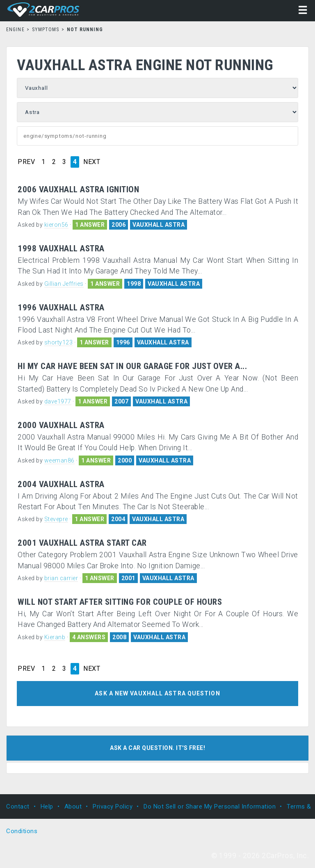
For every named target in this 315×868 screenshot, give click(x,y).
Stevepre (56, 519)
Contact (18, 806)
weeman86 (59, 460)
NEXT (92, 162)
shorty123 (59, 342)
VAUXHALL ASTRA (159, 225)
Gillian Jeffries (64, 284)
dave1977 (58, 401)
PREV (26, 162)
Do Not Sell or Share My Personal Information (210, 806)
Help (47, 806)
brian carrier (61, 578)
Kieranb (55, 637)
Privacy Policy (113, 806)
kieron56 (56, 225)
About (73, 806)
